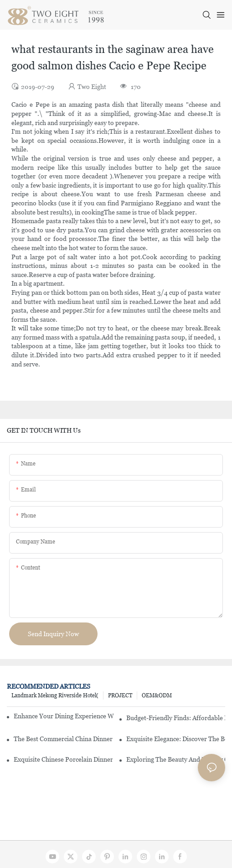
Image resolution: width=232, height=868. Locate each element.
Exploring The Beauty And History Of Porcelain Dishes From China (176, 759)
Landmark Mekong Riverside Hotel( (55, 695)
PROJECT (120, 695)
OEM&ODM (157, 695)
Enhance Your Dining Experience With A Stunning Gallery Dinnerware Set (64, 716)
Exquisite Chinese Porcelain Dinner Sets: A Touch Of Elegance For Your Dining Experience (63, 759)
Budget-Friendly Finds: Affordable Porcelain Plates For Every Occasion (176, 718)
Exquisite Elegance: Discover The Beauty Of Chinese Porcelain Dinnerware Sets (176, 739)
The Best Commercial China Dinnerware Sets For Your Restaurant (63, 739)
